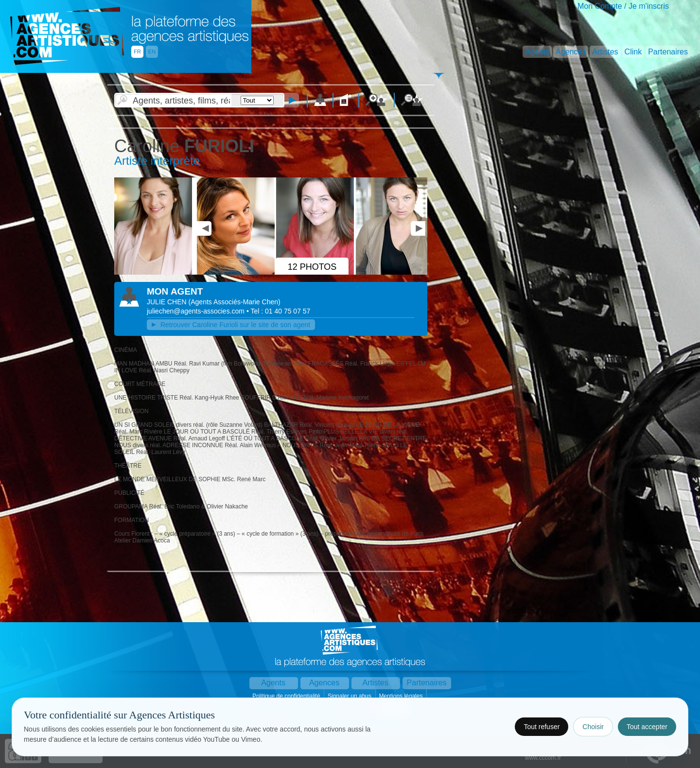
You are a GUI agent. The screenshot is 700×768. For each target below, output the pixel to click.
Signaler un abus (350, 696)
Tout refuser (542, 727)
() (235, 302)
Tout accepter (647, 727)
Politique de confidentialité (287, 696)
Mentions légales (401, 696)
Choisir (593, 727)
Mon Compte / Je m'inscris (623, 6)
